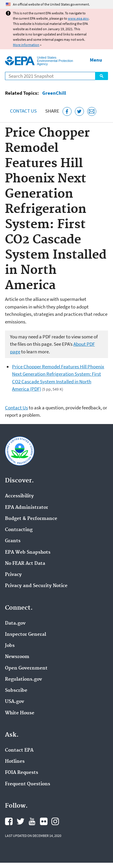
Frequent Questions (28, 784)
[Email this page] (92, 112)
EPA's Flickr (44, 821)
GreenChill (54, 93)
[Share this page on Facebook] (67, 112)
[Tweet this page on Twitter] (79, 112)
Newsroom (17, 657)
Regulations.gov (23, 679)
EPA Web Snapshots (28, 552)
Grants (13, 541)
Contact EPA (19, 750)
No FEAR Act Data (25, 564)
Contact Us (23, 111)
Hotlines (15, 762)
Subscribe (16, 691)
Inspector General (26, 635)
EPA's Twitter (21, 821)
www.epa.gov (78, 18)
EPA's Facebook (9, 821)
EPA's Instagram (55, 821)
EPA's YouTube (32, 821)
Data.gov (15, 623)
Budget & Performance (31, 519)
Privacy (13, 575)
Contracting (19, 530)
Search (102, 76)
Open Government (26, 668)
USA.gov (15, 702)
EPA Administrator (27, 508)
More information (26, 45)
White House (20, 713)
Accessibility (19, 496)
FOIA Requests (22, 773)
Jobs (10, 646)
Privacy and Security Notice (36, 586)
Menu (96, 60)
